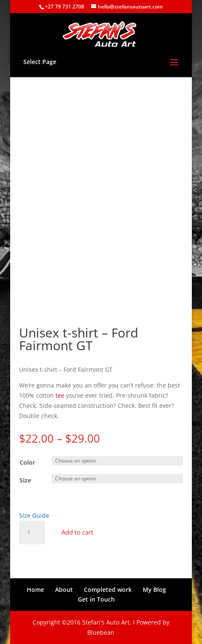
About (64, 590)
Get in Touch (96, 599)
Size (25, 480)
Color (27, 462)
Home (35, 590)
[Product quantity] (32, 532)
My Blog (154, 590)
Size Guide (34, 515)
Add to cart (77, 532)
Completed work (108, 590)
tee (60, 395)
